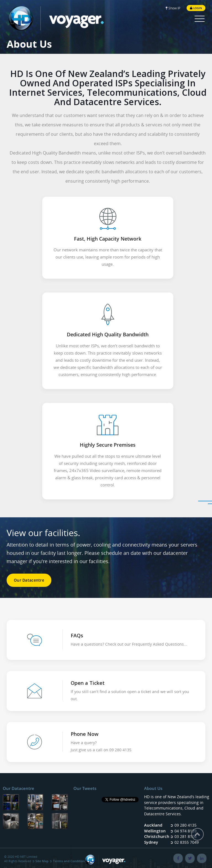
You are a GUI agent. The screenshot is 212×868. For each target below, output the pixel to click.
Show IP (173, 8)
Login (196, 8)
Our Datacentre (29, 580)
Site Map (42, 861)
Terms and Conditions (70, 861)
